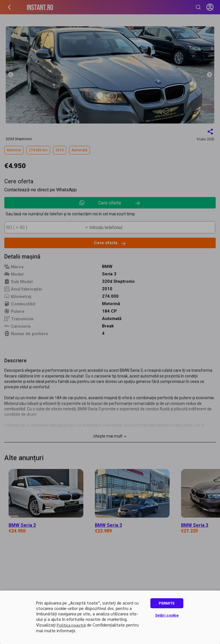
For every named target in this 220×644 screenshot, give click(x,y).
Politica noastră (71, 625)
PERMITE (167, 603)
